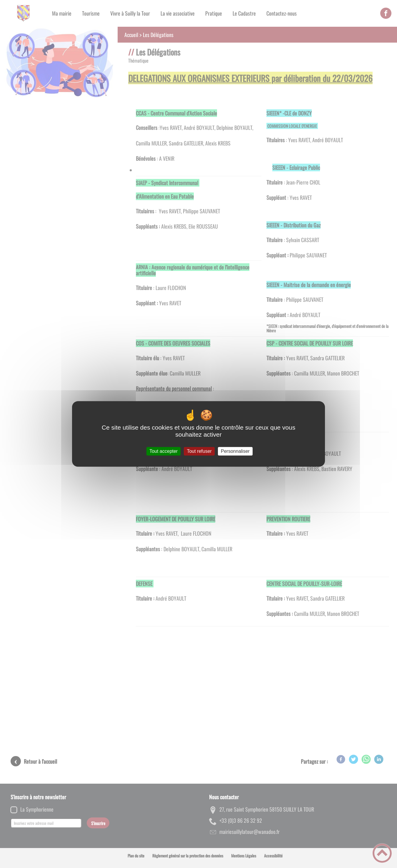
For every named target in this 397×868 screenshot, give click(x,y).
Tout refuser (199, 451)
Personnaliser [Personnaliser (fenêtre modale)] (235, 451)
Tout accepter (164, 451)
